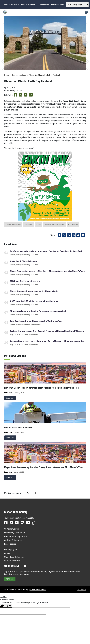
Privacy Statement (38, 590)
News (39, 225)
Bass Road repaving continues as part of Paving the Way (36, 321)
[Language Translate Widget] (77, 4)
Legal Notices (10, 544)
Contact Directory (58, 4)
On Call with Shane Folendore (24, 261)
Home (7, 75)
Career (7, 553)
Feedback (82, 590)
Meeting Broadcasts (12, 4)
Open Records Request (14, 557)
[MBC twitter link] (12, 523)
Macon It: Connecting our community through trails (34, 291)
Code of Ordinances (13, 540)
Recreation (73, 225)
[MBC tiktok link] (34, 523)
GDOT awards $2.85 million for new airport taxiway (34, 301)
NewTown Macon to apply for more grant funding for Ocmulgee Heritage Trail (46, 251)
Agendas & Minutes (28, 4)
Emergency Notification (15, 533)
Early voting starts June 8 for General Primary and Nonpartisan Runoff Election (47, 331)
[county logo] (45, 12)
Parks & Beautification (55, 225)
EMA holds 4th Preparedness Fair (25, 281)
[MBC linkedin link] (29, 523)
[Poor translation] (9, 606)
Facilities (28, 225)
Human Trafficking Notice (15, 536)
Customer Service (12, 529)
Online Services (43, 4)
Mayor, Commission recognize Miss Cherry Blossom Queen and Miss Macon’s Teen (47, 271)
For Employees (11, 549)
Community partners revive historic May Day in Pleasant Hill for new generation (47, 341)
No (36, 493)
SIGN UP (10, 579)
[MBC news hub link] (23, 523)
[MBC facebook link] (7, 523)
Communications (19, 75)
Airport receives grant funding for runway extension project (38, 311)
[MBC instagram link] (18, 523)
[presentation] (86, 12)
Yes (28, 493)
